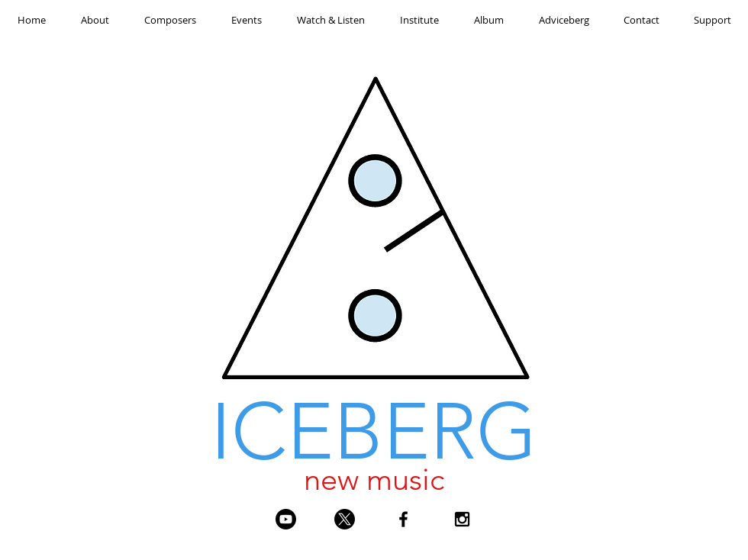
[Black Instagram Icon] (462, 519)
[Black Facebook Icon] (403, 519)
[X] (345, 519)
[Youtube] (286, 519)
